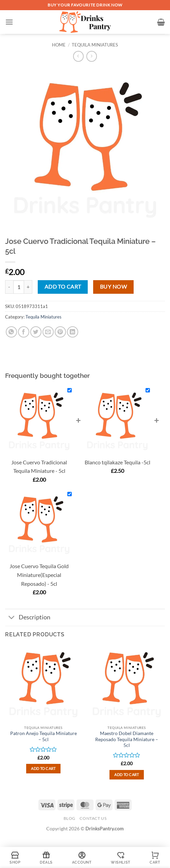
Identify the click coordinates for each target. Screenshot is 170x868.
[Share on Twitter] (36, 332)
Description (28, 618)
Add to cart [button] (43, 768)
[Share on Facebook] (24, 332)
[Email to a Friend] (48, 332)
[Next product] (78, 56)
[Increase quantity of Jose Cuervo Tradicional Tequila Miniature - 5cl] (28, 287)
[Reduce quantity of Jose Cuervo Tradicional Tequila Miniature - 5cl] (9, 287)
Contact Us (93, 818)
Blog (70, 818)
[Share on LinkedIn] (73, 332)
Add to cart (63, 287)
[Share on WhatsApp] (11, 332)
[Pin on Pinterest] (60, 332)
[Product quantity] (19, 287)
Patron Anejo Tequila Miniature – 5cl (44, 736)
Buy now (113, 287)
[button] (9, 22)
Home (59, 45)
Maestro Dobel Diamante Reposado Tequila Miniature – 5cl (127, 739)
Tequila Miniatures (95, 45)
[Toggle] (12, 618)
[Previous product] (92, 56)
